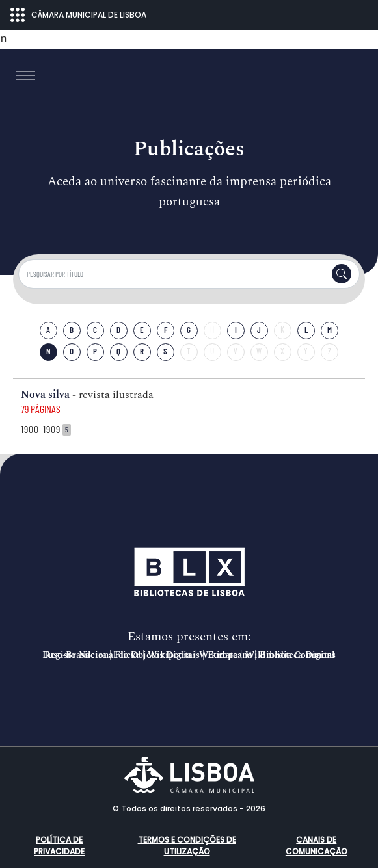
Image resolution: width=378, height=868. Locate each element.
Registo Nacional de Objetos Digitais (122, 655)
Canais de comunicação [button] (317, 846)
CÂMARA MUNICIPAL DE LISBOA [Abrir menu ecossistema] (78, 15)
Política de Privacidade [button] (59, 846)
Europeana (230, 655)
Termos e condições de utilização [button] (187, 846)
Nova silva (45, 395)
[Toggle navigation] (25, 75)
